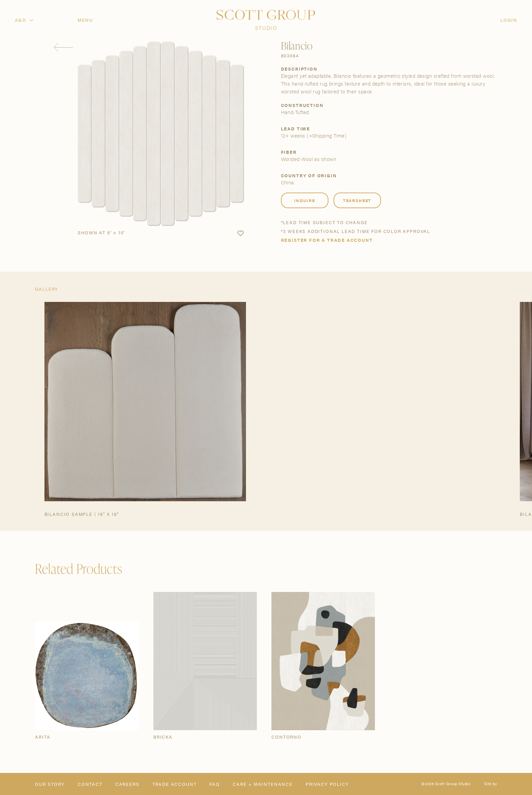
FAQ (214, 784)
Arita (43, 737)
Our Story (50, 784)
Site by (491, 784)
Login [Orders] (509, 20)
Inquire (305, 200)
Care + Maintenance (263, 784)
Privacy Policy (327, 784)
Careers (127, 784)
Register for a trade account (327, 240)
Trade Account (175, 784)
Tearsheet (357, 200)
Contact (90, 784)
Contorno (287, 737)
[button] (241, 234)
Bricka (163, 737)
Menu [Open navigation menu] (85, 20)
